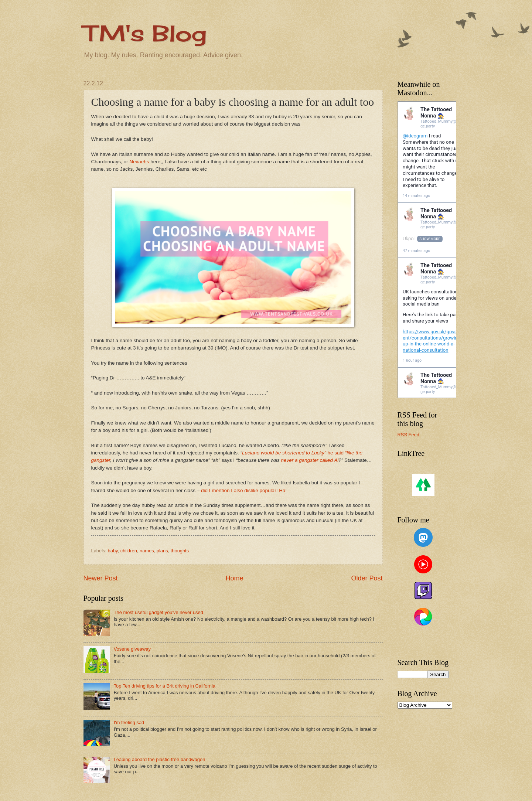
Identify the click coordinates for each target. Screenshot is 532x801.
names (147, 551)
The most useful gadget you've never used (158, 612)
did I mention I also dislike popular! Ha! (244, 490)
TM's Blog (145, 33)
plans (162, 551)
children (129, 551)
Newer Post (101, 578)
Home (234, 578)
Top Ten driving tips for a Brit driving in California (165, 686)
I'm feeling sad (129, 722)
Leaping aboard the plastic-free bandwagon (160, 759)
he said (336, 453)
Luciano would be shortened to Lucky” (285, 453)
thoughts (180, 551)
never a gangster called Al (310, 460)
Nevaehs (139, 162)
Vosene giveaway (132, 649)
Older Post (367, 578)
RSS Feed (408, 435)
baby (113, 551)
